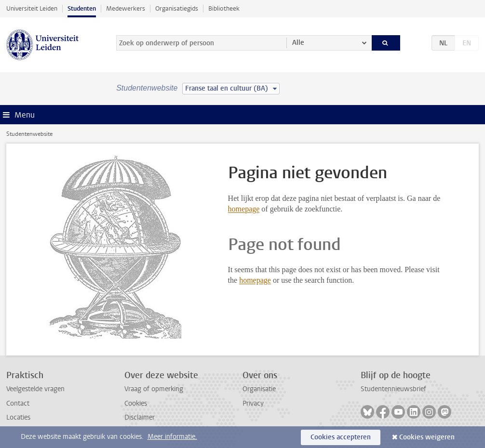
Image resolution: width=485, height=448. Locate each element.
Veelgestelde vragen (35, 389)
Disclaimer (140, 417)
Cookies (136, 403)
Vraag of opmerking (154, 389)
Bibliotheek (224, 8)
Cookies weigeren (427, 437)
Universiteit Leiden (32, 8)
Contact (18, 403)
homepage (244, 209)
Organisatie (259, 389)
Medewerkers (126, 8)
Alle (298, 43)
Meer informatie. (172, 437)
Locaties (18, 417)
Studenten (82, 8)
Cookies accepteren (341, 437)
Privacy (253, 403)
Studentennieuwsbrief (393, 389)
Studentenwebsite (29, 134)
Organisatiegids (177, 8)
